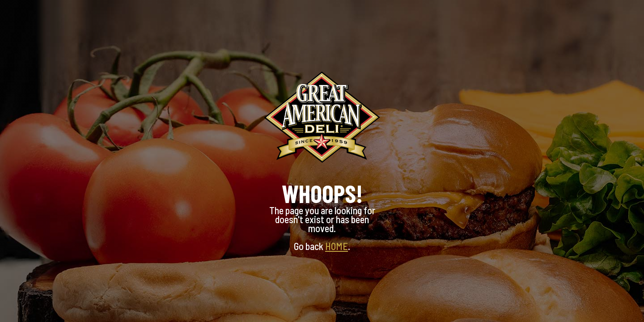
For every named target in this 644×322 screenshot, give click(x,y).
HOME (337, 246)
